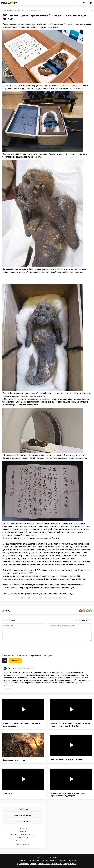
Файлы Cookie (23, 838)
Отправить (15, 661)
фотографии (26, 598)
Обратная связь (23, 864)
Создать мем (23, 821)
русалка (55, 598)
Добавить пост (23, 809)
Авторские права (23, 841)
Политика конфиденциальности (23, 835)
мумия (63, 598)
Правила (23, 831)
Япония (69, 598)
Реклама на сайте (23, 844)
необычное (47, 598)
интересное (37, 598)
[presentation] (21, 648)
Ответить (7, 689)
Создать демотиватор (23, 815)
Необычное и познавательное (30, 10)
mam (16, 10)
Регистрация (23, 828)
